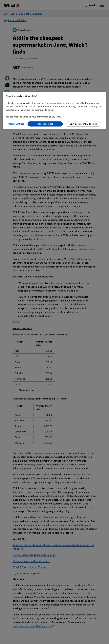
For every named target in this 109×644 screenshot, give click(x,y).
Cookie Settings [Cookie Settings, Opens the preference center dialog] (16, 124)
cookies (24, 103)
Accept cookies (45, 124)
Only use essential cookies (83, 124)
